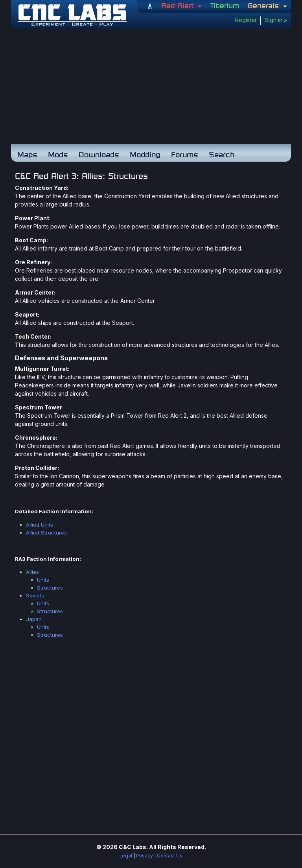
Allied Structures (46, 533)
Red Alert (179, 6)
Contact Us (170, 856)
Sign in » (276, 20)
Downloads (99, 154)
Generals (264, 6)
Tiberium (225, 6)
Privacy (145, 856)
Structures (50, 588)
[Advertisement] (151, 88)
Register (246, 20)
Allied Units (40, 525)
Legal (126, 856)
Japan (34, 619)
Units (43, 580)
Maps (27, 154)
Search (222, 154)
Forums (184, 154)
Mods (58, 154)
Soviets (35, 595)
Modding (145, 154)
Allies (32, 572)
